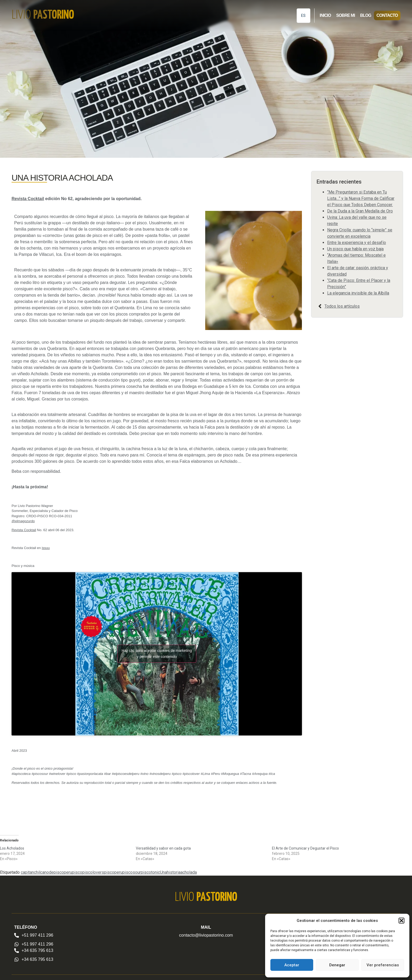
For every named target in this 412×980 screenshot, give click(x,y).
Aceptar (292, 965)
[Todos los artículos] (320, 306)
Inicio (325, 15)
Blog (366, 15)
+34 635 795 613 (37, 950)
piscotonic (150, 872)
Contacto (387, 15)
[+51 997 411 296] (17, 935)
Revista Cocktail (28, 199)
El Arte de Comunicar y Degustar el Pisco (305, 848)
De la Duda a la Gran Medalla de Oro (360, 211)
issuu (46, 548)
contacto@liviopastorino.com (206, 935)
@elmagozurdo (23, 521)
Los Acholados (12, 848)
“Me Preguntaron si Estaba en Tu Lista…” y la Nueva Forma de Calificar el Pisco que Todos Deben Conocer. (361, 198)
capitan (27, 872)
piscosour (132, 872)
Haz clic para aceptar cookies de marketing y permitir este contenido (157, 654)
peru (68, 872)
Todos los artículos (342, 306)
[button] (401, 921)
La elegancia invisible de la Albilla (358, 293)
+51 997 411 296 (37, 935)
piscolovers (93, 872)
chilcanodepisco (49, 872)
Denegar (337, 965)
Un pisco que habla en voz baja (355, 249)
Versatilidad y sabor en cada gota (163, 848)
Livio (43, 15)
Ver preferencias (383, 965)
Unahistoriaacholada (178, 872)
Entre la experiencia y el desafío (357, 243)
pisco (77, 872)
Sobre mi (345, 15)
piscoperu (113, 872)
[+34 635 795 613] (17, 951)
